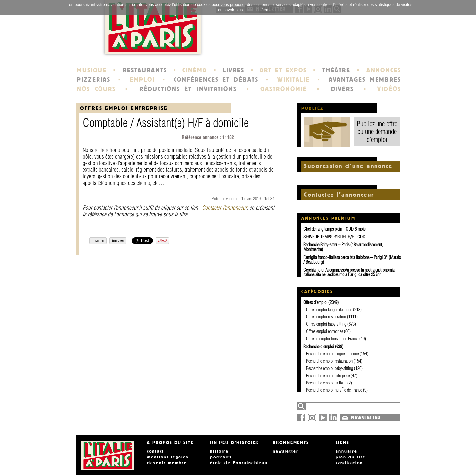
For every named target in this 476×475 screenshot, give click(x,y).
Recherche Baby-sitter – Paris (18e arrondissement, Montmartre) (343, 247)
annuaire (346, 451)
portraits (221, 457)
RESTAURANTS (145, 70)
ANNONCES (384, 70)
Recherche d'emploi (319, 347)
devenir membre (167, 463)
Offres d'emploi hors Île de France (332, 339)
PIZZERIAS (94, 80)
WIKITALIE (294, 80)
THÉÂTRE (336, 70)
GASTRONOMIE (284, 89)
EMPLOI (142, 80)
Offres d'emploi (315, 302)
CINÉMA (195, 70)
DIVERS (342, 89)
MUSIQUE (92, 70)
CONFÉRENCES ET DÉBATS (216, 80)
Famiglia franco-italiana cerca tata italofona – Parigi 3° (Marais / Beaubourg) (352, 260)
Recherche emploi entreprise (328, 376)
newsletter (286, 451)
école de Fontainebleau (239, 463)
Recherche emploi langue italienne (332, 354)
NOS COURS (96, 89)
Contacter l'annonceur (224, 208)
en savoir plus (230, 10)
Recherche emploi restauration (329, 361)
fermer (267, 10)
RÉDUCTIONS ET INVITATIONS (188, 89)
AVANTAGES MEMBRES (365, 80)
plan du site (351, 457)
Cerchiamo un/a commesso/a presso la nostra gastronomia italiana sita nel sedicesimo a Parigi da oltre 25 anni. (349, 272)
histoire (219, 451)
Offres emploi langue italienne (329, 310)
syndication (349, 463)
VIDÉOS (389, 89)
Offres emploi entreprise (124, 108)
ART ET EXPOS (283, 70)
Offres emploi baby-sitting (326, 324)
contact (156, 451)
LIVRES (234, 70)
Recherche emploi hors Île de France (334, 390)
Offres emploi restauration (326, 317)
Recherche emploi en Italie (326, 383)
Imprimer (98, 241)
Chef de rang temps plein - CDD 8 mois (334, 229)
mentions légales (168, 457)
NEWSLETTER (366, 418)
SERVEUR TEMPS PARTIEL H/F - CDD (334, 237)
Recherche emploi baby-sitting (330, 368)
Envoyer (118, 241)
